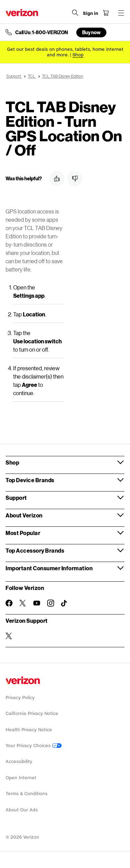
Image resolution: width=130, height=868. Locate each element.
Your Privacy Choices (34, 746)
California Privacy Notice (32, 713)
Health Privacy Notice (29, 730)
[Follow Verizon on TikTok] (64, 603)
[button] (57, 179)
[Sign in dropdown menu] (90, 13)
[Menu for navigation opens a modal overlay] (121, 13)
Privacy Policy (20, 698)
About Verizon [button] (24, 515)
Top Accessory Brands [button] (35, 550)
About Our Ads (22, 810)
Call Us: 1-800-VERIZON (42, 32)
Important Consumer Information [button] (49, 568)
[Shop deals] (78, 55)
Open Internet (21, 778)
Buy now (91, 32)
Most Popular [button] (23, 533)
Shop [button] (12, 462)
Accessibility (19, 761)
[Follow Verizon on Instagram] (51, 603)
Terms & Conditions (27, 794)
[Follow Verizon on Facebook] (9, 603)
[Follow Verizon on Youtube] (37, 603)
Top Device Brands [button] (30, 480)
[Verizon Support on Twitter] (9, 636)
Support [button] (16, 498)
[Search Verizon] (75, 13)
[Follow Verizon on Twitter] (23, 603)
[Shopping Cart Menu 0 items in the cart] (106, 13)
